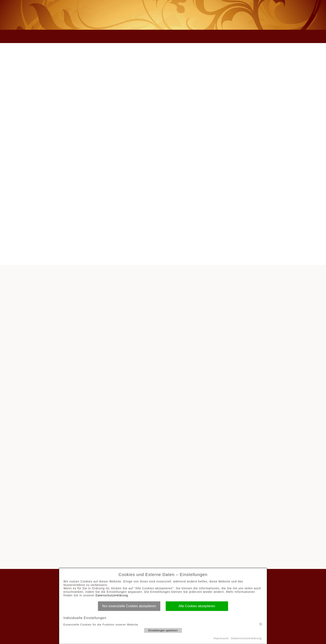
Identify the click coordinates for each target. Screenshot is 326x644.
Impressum (221, 638)
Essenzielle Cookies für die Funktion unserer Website (163, 624)
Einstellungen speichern (163, 630)
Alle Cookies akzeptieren (197, 606)
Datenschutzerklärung (112, 595)
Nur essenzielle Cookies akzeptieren (129, 606)
